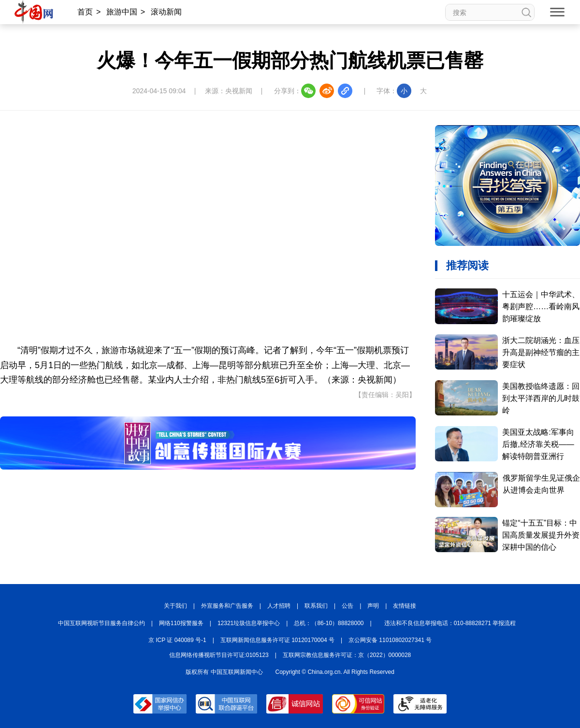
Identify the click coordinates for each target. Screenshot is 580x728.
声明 (373, 606)
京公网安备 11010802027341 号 (390, 640)
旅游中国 (122, 12)
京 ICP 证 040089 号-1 (177, 640)
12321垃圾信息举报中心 (249, 623)
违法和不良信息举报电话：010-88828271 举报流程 (450, 623)
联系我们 (316, 606)
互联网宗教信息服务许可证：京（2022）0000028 (347, 655)
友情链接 (405, 606)
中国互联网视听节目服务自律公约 (101, 623)
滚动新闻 (166, 12)
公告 (348, 606)
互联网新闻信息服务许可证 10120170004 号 (277, 640)
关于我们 (175, 606)
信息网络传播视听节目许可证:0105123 (219, 655)
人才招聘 (279, 606)
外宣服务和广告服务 (227, 606)
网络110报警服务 (181, 623)
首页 (85, 12)
